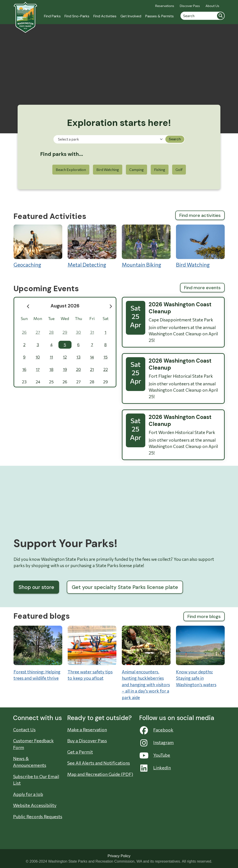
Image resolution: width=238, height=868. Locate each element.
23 (24, 382)
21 (92, 369)
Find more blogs (204, 616)
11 (51, 357)
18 (51, 369)
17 (38, 369)
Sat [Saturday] (106, 318)
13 (79, 357)
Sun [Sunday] (24, 318)
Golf (179, 169)
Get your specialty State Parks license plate (125, 587)
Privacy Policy (119, 856)
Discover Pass (190, 6)
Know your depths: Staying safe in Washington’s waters (196, 678)
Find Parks (52, 16)
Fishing (160, 169)
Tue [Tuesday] (51, 318)
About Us (212, 6)
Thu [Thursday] (79, 318)
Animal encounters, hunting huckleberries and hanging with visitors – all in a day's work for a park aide (146, 685)
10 (38, 357)
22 (106, 369)
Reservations (165, 6)
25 (51, 382)
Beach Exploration (71, 169)
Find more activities (200, 215)
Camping (136, 169)
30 (78, 332)
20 (79, 369)
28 (51, 332)
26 (24, 332)
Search (221, 16)
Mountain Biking (146, 246)
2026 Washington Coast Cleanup (180, 308)
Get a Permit (80, 752)
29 (65, 332)
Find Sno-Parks (77, 16)
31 (92, 332)
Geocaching (38, 246)
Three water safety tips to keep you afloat (90, 675)
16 (24, 369)
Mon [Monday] (38, 318)
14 (92, 357)
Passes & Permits (159, 16)
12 (65, 357)
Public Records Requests (38, 816)
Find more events (202, 288)
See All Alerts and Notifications (99, 763)
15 (106, 357)
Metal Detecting (92, 246)
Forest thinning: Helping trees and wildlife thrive (37, 675)
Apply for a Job (28, 794)
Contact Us (24, 729)
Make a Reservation (87, 729)
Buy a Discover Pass (87, 741)
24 (38, 382)
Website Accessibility (35, 805)
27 (38, 332)
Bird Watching (108, 169)
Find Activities (105, 16)
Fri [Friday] (92, 318)
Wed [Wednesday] (65, 318)
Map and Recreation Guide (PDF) (100, 774)
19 (65, 369)
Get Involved (131, 16)
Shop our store (36, 587)
